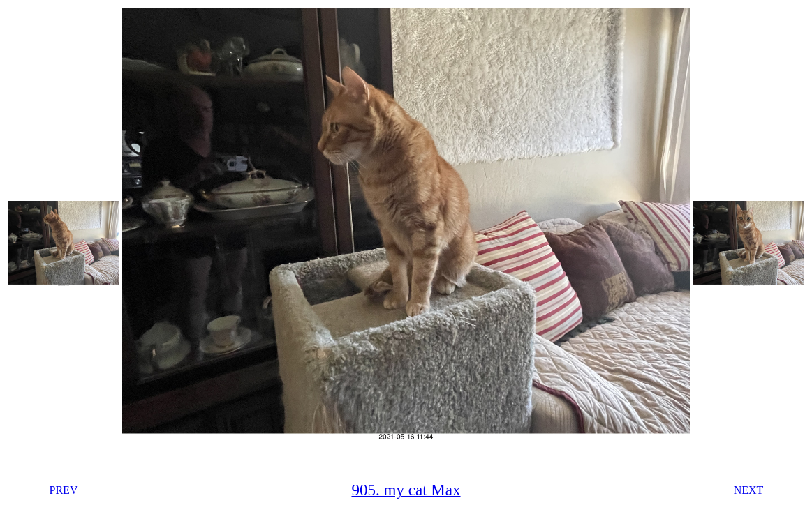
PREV (64, 490)
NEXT (749, 490)
